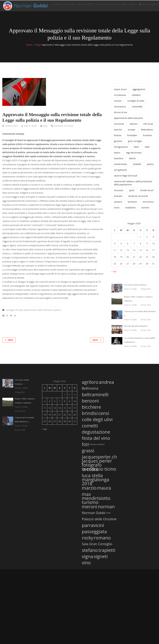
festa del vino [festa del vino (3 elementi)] (96, 440)
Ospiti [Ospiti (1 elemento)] (108, 515)
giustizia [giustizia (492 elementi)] (118, 144)
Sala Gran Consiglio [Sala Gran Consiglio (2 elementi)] (97, 546)
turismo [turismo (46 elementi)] (145, 210)
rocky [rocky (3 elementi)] (88, 540)
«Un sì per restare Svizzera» (135, 287)
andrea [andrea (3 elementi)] (106, 384)
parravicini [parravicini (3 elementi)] (93, 527)
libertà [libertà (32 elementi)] (132, 161)
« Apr (114, 274)
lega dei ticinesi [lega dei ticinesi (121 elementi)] (134, 155)
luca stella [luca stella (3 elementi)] (92, 477)
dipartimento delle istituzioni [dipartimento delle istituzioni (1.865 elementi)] (128, 121)
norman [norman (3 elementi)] (106, 509)
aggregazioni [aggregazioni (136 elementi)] (139, 92)
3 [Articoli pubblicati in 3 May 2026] (153, 239)
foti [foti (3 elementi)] (85, 446)
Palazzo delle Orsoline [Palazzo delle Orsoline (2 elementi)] (99, 521)
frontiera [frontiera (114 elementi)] (147, 138)
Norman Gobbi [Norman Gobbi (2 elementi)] (94, 515)
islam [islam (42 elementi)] (136, 149)
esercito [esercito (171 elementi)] (118, 132)
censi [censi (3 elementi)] (104, 415)
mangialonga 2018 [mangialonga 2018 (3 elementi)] (95, 484)
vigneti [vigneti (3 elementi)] (101, 558)
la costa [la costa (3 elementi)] (90, 471)
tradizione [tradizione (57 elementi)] (130, 210)
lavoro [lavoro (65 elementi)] (117, 155)
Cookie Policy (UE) (61, 577)
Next (97, 342)
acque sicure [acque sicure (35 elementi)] (120, 92)
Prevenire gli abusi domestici (136, 328)
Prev (9, 342)
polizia (58, 312)
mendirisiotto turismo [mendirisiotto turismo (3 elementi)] (96, 503)
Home (29, 47)
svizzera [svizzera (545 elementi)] (118, 204)
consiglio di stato (15, 312)
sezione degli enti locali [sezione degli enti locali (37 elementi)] (126, 178)
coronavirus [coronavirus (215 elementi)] (120, 109)
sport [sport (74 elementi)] (132, 193)
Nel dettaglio (149, 5)
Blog (124, 5)
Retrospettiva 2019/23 (108, 5)
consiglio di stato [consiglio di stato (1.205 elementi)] (136, 103)
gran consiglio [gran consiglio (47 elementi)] (135, 144)
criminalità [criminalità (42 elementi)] (137, 109)
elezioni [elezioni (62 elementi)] (134, 126)
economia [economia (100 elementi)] (119, 126)
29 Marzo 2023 (11, 128)
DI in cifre (70, 5)
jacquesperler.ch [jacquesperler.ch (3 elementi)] (99, 459)
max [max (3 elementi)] (86, 496)
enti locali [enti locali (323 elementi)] (148, 126)
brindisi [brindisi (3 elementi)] (90, 415)
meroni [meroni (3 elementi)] (90, 509)
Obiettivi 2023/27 (86, 5)
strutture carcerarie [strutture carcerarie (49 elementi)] (138, 199)
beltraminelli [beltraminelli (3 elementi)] (95, 396)
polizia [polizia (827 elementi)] (150, 167)
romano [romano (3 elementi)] (102, 540)
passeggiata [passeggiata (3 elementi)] (94, 533)
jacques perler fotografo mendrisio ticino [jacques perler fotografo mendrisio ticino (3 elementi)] (99, 467)
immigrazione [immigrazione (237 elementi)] (121, 149)
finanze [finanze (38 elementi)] (118, 138)
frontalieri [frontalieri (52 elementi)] (132, 138)
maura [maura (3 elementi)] (104, 490)
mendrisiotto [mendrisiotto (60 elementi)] (120, 167)
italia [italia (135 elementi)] (147, 149)
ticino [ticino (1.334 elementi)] (117, 210)
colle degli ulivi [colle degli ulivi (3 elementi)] (97, 421)
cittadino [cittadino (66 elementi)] (136, 98)
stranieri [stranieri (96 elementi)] (118, 199)
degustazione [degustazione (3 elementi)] (96, 434)
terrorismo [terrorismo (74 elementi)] (148, 204)
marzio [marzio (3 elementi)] (89, 490)
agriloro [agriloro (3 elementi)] (90, 384)
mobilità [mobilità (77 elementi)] (137, 167)
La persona (57, 5)
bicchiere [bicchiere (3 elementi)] (91, 409)
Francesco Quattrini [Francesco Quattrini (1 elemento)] (97, 447)
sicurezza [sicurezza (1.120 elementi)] (119, 193)
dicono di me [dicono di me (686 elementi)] (120, 115)
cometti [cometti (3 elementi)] (90, 428)
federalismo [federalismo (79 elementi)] (147, 132)
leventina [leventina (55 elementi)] (119, 161)
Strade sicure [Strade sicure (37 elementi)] (147, 193)
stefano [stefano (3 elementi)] (90, 552)
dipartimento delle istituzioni (39, 312)
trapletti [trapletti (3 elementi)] (107, 552)
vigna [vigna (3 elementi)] (87, 558)
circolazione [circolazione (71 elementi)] (120, 98)
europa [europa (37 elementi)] (131, 132)
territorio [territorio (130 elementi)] (132, 204)
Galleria (133, 5)
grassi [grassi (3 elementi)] (88, 452)
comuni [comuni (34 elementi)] (118, 103)
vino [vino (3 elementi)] (86, 565)
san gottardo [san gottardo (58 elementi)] (120, 172)
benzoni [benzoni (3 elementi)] (90, 403)
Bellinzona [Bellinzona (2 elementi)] (90, 391)
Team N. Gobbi (30, 128)
